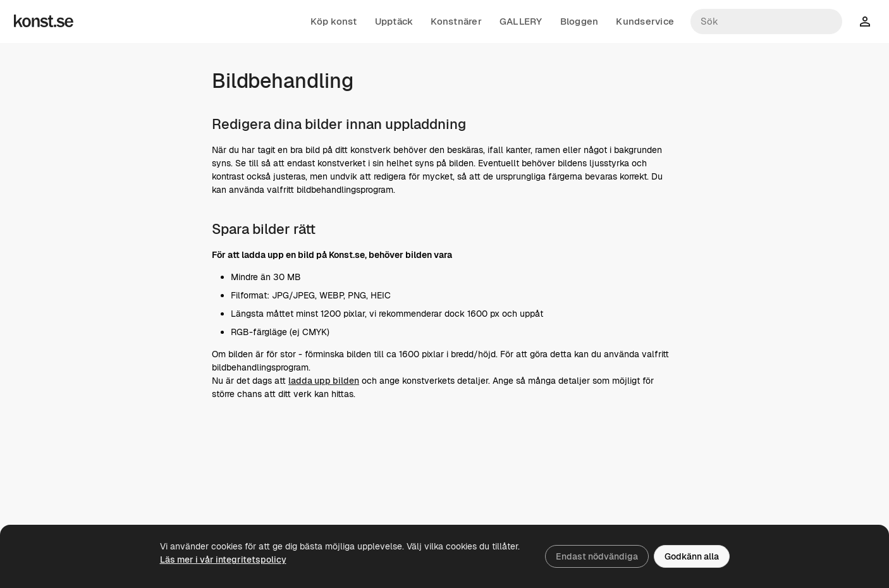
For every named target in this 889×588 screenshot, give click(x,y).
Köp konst (334, 21)
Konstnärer (456, 21)
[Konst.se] (44, 21)
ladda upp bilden (324, 381)
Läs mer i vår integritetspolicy (223, 560)
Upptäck (394, 21)
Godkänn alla (692, 556)
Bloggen (579, 21)
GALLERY (521, 21)
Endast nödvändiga (597, 556)
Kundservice (645, 21)
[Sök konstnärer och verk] (766, 21)
